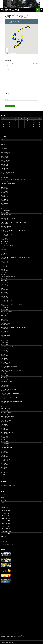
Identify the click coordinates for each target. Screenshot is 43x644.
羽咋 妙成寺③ (4, 242)
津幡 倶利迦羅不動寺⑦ (6, 226)
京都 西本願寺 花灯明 (6, 382)
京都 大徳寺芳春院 (5, 153)
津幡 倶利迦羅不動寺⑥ (6, 234)
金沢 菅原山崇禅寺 (5, 168)
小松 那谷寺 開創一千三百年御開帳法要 (10, 393)
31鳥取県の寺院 (5, 534)
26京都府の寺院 (5, 526)
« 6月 (2, 131)
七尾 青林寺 (4, 269)
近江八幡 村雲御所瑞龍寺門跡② (8, 172)
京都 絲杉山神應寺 (5, 409)
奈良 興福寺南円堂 (5, 323)
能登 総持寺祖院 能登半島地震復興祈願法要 (11, 401)
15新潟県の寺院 (5, 510)
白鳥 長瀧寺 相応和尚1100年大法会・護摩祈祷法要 (13, 370)
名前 (6, 87)
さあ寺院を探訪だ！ (5, 475)
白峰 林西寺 (4, 374)
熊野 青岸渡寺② (5, 296)
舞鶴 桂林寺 (4, 176)
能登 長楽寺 (4, 455)
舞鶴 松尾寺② (4, 308)
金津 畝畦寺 (4, 149)
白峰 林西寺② (4, 292)
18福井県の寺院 (5, 518)
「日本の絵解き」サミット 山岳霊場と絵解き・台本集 (13, 222)
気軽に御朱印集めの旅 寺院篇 (10, 10)
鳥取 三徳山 (4, 285)
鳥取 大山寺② (4, 288)
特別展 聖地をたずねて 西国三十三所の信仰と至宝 (13, 180)
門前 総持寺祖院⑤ (5, 335)
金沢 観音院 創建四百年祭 (7, 417)
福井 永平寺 (4, 428)
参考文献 (3, 495)
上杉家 (3, 503)
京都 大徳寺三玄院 (5, 156)
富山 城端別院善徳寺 (6, 440)
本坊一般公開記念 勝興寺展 (7, 246)
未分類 (2, 498)
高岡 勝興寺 (4, 254)
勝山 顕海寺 (4, 378)
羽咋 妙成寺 (4, 463)
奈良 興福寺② (4, 320)
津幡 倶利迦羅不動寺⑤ (6, 238)
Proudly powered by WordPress (7, 642)
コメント (7, 69)
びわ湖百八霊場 (5, 539)
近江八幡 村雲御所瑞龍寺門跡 (8, 277)
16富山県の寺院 (5, 513)
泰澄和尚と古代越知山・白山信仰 (8, 219)
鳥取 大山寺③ (4, 261)
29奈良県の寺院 (5, 529)
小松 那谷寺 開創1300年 (7, 405)
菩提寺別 (3, 500)
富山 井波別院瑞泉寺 (6, 436)
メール (7, 93)
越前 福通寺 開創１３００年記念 (9, 397)
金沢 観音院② (4, 203)
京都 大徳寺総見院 (5, 160)
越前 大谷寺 (4, 351)
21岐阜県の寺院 (5, 521)
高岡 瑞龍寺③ (4, 207)
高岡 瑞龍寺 (4, 250)
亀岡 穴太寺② (4, 199)
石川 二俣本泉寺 (5, 444)
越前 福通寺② (4, 354)
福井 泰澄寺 (4, 358)
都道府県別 (3, 508)
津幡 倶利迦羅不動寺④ (6, 300)
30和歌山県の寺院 (6, 531)
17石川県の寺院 (5, 516)
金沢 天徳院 (4, 467)
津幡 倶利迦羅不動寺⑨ (6, 164)
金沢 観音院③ (4, 191)
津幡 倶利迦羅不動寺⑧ (6, 215)
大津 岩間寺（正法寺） (6, 459)
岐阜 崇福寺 (4, 188)
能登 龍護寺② (4, 273)
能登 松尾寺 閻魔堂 (6, 420)
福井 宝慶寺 (4, 424)
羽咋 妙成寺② (4, 331)
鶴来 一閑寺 (4, 339)
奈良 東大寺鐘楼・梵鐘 (6, 448)
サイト (6, 100)
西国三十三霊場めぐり (6, 544)
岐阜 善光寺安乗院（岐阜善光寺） (9, 184)
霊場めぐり (3, 536)
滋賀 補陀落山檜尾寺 (6, 413)
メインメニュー (41, 10)
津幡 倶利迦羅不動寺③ (6, 312)
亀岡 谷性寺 (4, 195)
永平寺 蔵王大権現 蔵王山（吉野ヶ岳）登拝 (11, 366)
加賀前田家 (4, 505)
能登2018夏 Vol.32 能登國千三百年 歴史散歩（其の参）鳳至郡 (16, 257)
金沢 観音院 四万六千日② (7, 347)
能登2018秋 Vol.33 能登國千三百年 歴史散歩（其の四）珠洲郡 (16, 230)
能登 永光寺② (4, 281)
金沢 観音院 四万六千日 (7, 432)
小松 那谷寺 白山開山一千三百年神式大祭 (11, 389)
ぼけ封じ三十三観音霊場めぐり (8, 542)
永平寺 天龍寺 (4, 343)
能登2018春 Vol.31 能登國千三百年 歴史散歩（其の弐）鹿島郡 (16, 304)
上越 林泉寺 (4, 471)
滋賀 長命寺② (4, 316)
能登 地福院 (4, 265)
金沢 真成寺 (4, 452)
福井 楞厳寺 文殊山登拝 (7, 362)
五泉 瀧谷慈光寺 (5, 386)
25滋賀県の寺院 (5, 523)
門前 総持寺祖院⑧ (5, 211)
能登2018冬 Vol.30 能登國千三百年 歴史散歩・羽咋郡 (14, 327)
